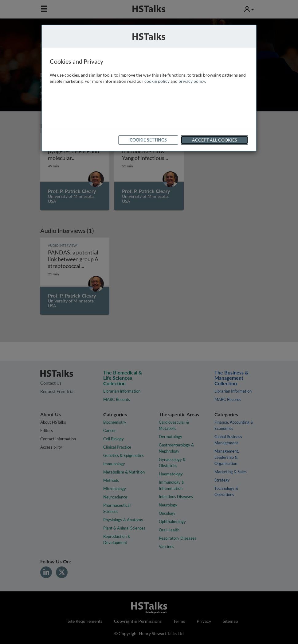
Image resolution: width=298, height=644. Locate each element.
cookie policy (157, 81)
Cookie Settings (148, 140)
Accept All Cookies (214, 140)
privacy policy (192, 81)
